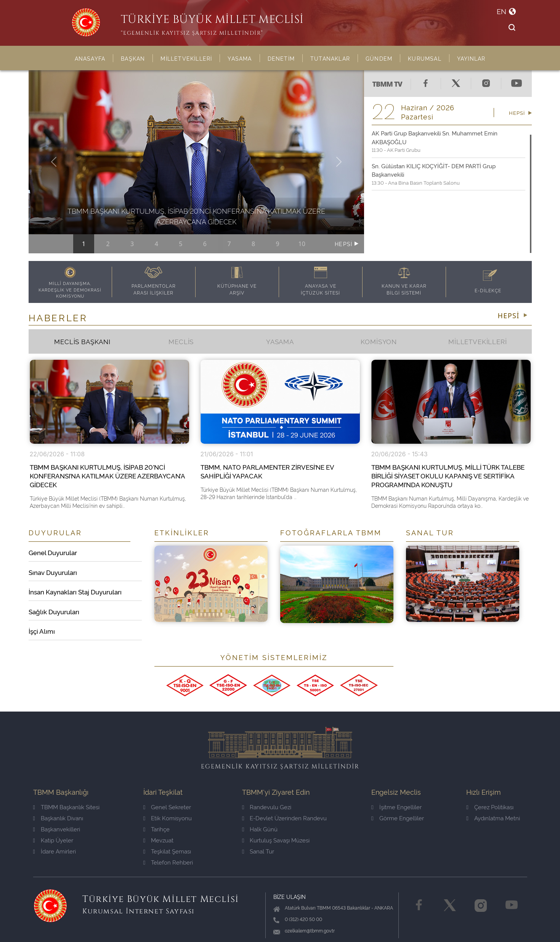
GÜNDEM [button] (379, 58)
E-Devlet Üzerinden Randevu (284, 818)
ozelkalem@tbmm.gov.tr (310, 930)
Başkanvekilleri (57, 829)
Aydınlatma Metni (493, 818)
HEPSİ (345, 244)
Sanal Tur (258, 851)
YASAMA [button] (240, 58)
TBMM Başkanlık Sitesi (66, 807)
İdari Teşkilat (163, 791)
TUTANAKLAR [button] (330, 58)
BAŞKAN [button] (133, 58)
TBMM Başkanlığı (61, 791)
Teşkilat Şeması (167, 851)
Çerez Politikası (490, 807)
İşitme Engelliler (396, 807)
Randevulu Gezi (267, 807)
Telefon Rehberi (168, 862)
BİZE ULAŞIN (290, 896)
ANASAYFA (90, 58)
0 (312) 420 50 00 (303, 919)
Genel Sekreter (167, 807)
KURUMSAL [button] (425, 58)
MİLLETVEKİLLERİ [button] (186, 58)
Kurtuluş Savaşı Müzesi (276, 840)
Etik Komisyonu (168, 818)
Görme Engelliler (397, 818)
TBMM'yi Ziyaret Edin (276, 791)
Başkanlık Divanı (58, 818)
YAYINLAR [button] (471, 58)
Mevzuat (158, 840)
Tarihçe (156, 829)
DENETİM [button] (281, 58)
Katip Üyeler (53, 840)
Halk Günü (260, 829)
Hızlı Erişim (484, 791)
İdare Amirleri (55, 851)
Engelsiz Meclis (396, 791)
